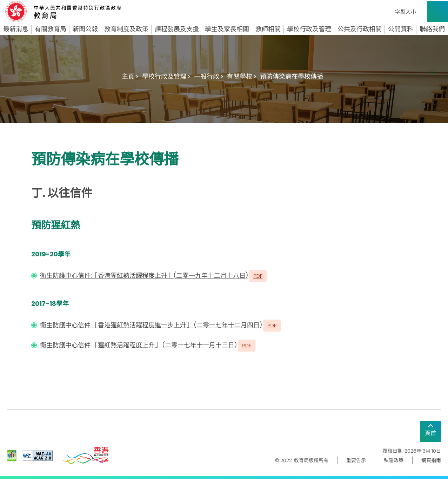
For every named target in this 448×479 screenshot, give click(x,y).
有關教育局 (51, 29)
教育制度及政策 (126, 29)
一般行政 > (209, 76)
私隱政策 (394, 460)
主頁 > (130, 76)
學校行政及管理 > (166, 76)
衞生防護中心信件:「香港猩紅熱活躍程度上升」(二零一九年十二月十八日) (144, 275)
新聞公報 (85, 29)
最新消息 (16, 29)
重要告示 (356, 460)
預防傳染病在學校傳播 (292, 76)
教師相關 (268, 29)
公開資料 (401, 29)
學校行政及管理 (309, 29)
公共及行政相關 (360, 29)
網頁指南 (431, 460)
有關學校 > (242, 76)
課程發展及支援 (177, 29)
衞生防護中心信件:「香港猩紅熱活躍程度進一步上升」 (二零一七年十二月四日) (151, 325)
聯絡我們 (432, 29)
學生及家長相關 (227, 29)
